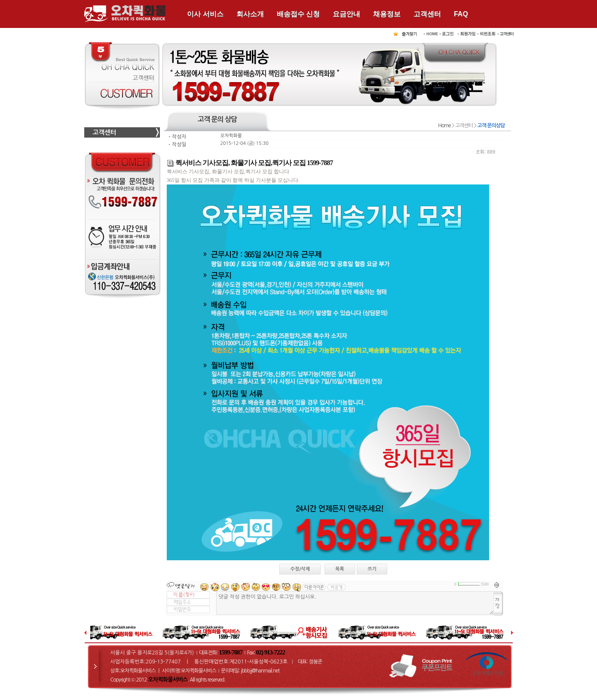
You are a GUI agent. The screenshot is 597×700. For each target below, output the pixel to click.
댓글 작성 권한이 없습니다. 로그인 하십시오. (355, 603)
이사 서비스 (205, 14)
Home (444, 126)
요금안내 (346, 14)
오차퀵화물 (231, 136)
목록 (340, 569)
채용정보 (387, 14)
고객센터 (427, 14)
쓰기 (372, 569)
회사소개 (250, 14)
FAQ (461, 14)
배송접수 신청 (298, 14)
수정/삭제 (300, 569)
